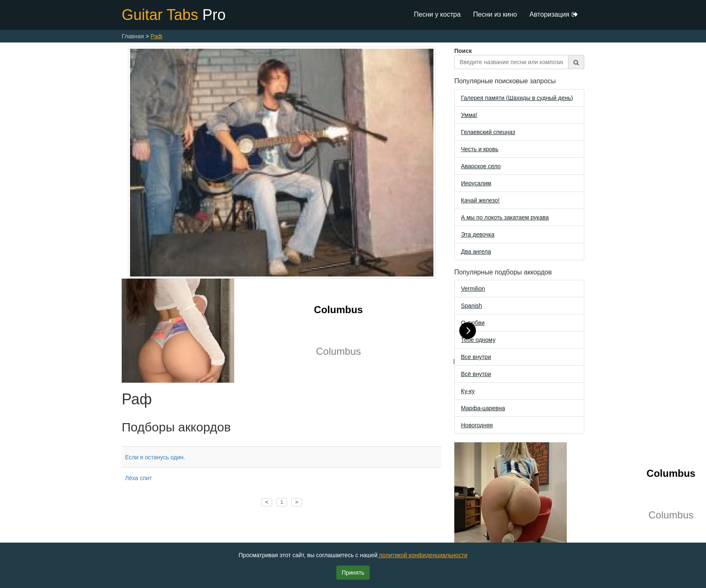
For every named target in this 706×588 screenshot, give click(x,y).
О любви (473, 323)
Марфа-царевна (483, 408)
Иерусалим (476, 183)
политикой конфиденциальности (423, 555)
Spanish (472, 306)
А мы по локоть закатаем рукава (505, 217)
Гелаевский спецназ (488, 132)
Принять (353, 573)
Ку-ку (468, 391)
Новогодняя (477, 425)
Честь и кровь (480, 149)
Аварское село (481, 166)
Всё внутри (476, 374)
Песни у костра (437, 14)
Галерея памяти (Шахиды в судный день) (517, 98)
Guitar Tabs (174, 15)
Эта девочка (478, 234)
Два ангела (476, 252)
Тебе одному (478, 340)
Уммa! (469, 115)
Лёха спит (138, 478)
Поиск (519, 58)
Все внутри (476, 357)
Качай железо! (480, 200)
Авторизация (554, 15)
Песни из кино (495, 14)
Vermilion (473, 289)
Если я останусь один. (155, 457)
